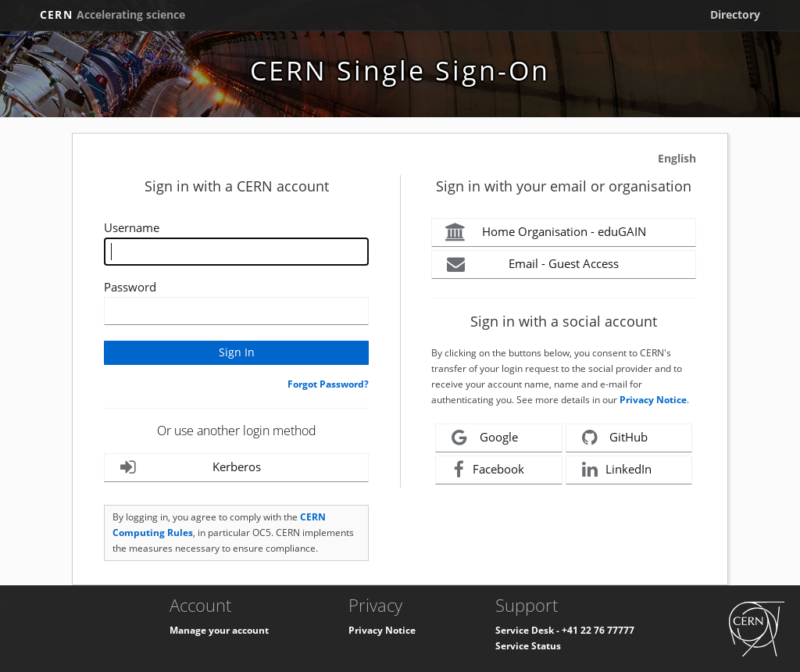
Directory (735, 14)
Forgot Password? (328, 384)
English (677, 158)
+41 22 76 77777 (598, 630)
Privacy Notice (653, 400)
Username (132, 227)
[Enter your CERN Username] (236, 252)
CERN (112, 14)
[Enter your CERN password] (236, 311)
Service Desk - (529, 630)
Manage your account (219, 630)
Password (130, 287)
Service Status (528, 646)
